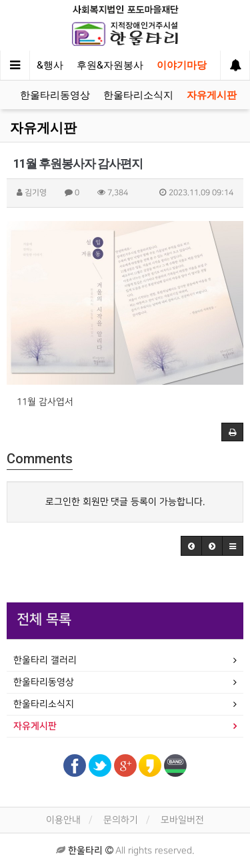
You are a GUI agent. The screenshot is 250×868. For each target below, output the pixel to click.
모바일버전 (182, 820)
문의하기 (121, 820)
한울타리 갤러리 (45, 660)
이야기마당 (182, 65)
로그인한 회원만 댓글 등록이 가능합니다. (125, 502)
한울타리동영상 (55, 95)
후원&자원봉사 (110, 65)
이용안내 (63, 820)
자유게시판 (212, 95)
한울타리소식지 (138, 95)
